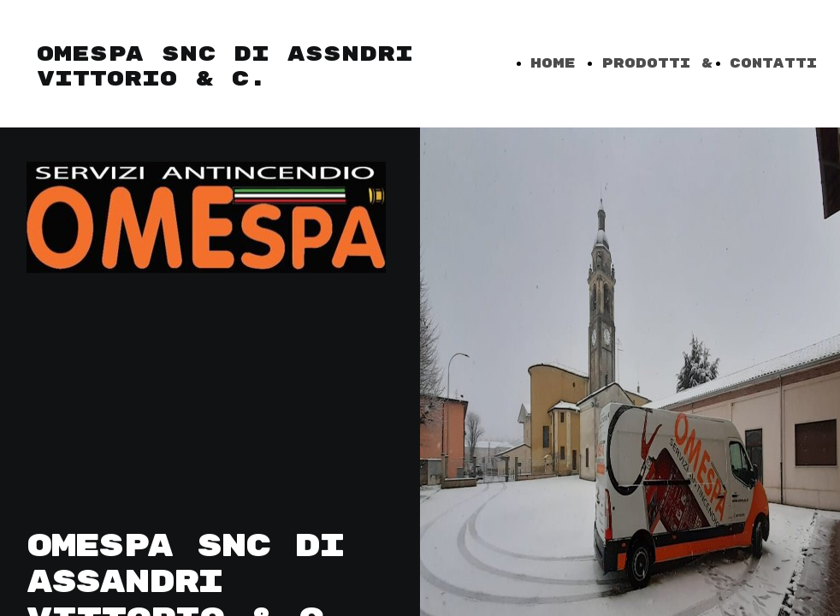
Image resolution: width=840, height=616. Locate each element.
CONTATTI (773, 64)
